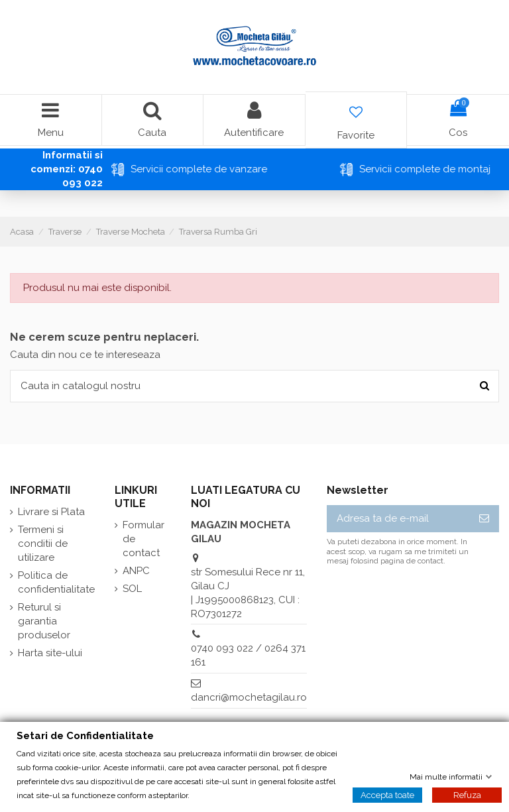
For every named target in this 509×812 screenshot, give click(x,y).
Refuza (467, 794)
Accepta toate (387, 794)
